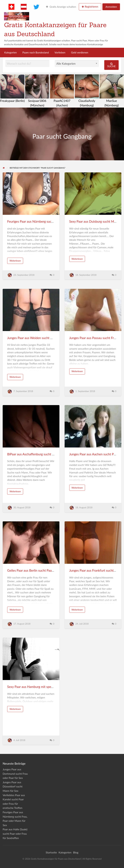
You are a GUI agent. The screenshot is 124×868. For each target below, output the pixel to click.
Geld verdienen (80, 52)
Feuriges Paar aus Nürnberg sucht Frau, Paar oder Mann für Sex (51, 221)
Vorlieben (60, 52)
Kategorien (11, 52)
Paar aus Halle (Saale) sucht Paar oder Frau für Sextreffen (15, 833)
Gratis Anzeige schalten (61, 7)
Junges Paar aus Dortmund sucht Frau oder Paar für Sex (15, 774)
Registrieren (91, 7)
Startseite (51, 852)
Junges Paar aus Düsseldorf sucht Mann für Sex (13, 786)
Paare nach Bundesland (36, 52)
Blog (76, 852)
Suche (111, 65)
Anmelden (111, 7)
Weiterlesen (15, 261)
